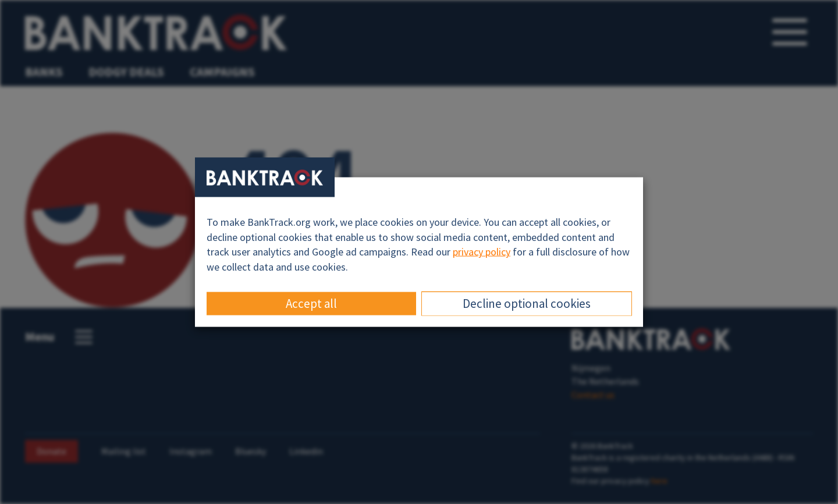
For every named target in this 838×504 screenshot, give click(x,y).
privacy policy (482, 252)
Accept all (311, 303)
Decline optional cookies (527, 303)
